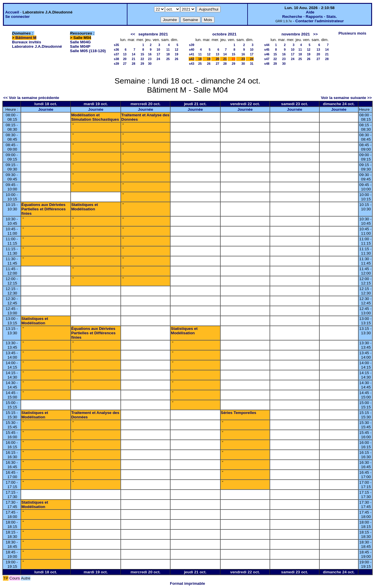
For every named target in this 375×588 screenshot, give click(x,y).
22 (142, 59)
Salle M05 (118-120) (88, 51)
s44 (267, 45)
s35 (117, 45)
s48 (267, 64)
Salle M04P (80, 46)
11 (168, 50)
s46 (267, 54)
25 (168, 59)
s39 (117, 64)
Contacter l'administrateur (319, 21)
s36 (117, 50)
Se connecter (18, 17)
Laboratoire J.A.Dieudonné (37, 46)
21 (134, 59)
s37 (117, 54)
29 (142, 64)
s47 (267, 59)
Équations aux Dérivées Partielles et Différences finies (44, 209)
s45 (267, 50)
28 (134, 64)
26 (177, 59)
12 (177, 50)
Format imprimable (187, 583)
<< (133, 34)
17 (158, 54)
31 (252, 64)
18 (168, 54)
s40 (192, 50)
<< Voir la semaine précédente (31, 98)
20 (125, 59)
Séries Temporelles (239, 413)
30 (150, 64)
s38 (117, 59)
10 (158, 50)
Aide (310, 12)
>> (316, 34)
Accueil (12, 12)
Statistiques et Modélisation (85, 207)
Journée (46, 109)
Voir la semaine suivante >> (346, 98)
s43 (192, 64)
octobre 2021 (224, 34)
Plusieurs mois (352, 33)
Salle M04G (80, 42)
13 (125, 54)
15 (142, 54)
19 (177, 54)
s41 (192, 54)
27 (125, 64)
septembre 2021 (153, 34)
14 (134, 54)
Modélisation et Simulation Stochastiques (95, 117)
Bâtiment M (26, 38)
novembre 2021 (296, 34)
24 (158, 59)
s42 (192, 59)
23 (150, 59)
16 (150, 54)
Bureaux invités (27, 42)
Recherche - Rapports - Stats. (310, 17)
